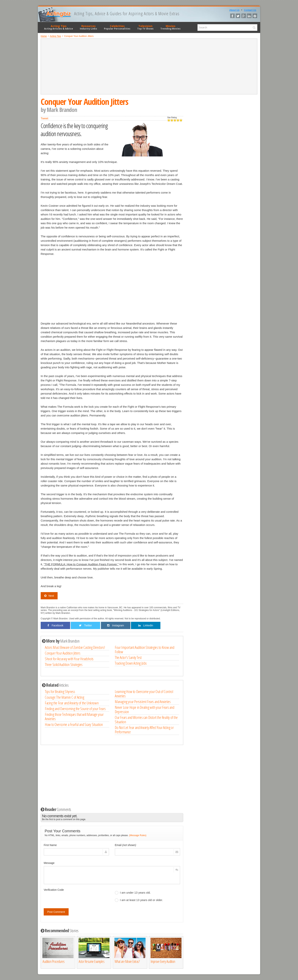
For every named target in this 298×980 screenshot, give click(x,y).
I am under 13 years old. (133, 893)
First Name (50, 845)
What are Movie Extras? (127, 961)
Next (49, 596)
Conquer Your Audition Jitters (63, 653)
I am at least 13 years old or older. (139, 900)
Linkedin (146, 625)
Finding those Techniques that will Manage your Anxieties (74, 716)
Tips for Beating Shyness (60, 691)
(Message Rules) (138, 835)
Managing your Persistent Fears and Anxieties (143, 702)
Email (125, 845)
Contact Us (250, 10)
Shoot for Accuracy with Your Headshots (69, 659)
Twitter (86, 625)
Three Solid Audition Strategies (64, 664)
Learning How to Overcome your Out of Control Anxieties (144, 694)
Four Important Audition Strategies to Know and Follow (145, 649)
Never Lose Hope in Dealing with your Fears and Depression (145, 709)
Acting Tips (59, 27)
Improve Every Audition (163, 961)
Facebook (55, 625)
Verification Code (54, 890)
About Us (234, 10)
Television (145, 27)
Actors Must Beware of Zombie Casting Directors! (75, 647)
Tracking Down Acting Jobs (131, 663)
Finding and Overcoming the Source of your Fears (75, 709)
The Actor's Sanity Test (128, 657)
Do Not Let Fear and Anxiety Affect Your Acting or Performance (144, 730)
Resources (88, 27)
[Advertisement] (149, 66)
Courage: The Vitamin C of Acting (64, 697)
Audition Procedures (54, 961)
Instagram (116, 625)
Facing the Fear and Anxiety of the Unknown (72, 703)
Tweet (44, 118)
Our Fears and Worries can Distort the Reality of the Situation (146, 720)
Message (49, 863)
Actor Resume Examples (92, 961)
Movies (170, 27)
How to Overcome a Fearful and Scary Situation (74, 724)
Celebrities (117, 27)
